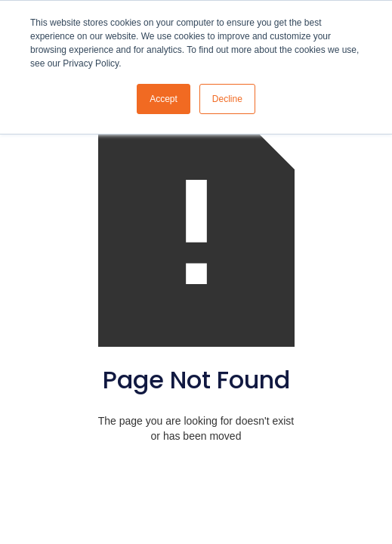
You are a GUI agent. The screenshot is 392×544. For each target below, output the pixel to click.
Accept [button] (164, 99)
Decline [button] (227, 99)
